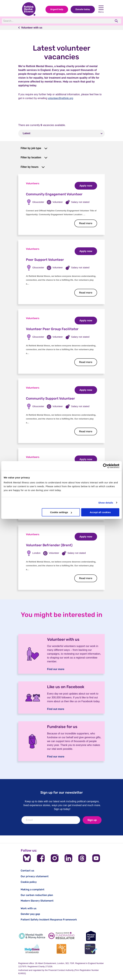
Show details (106, 503)
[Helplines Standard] (32, 949)
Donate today (83, 9)
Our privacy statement (35, 876)
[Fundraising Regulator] (61, 936)
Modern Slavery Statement (37, 901)
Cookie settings (61, 512)
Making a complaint (33, 889)
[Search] (46, 21)
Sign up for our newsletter (62, 792)
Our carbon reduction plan (37, 895)
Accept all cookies (100, 512)
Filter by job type (31, 148)
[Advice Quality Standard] (61, 949)
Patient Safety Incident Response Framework (49, 920)
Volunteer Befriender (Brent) (49, 545)
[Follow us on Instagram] (55, 858)
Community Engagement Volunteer (54, 194)
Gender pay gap (30, 914)
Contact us (27, 871)
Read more (88, 223)
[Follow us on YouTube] (96, 858)
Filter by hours (30, 167)
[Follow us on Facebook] (41, 858)
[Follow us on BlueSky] (27, 858)
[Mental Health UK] (91, 936)
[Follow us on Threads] (82, 858)
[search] (117, 21)
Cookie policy (29, 882)
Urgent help (57, 9)
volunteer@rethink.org (61, 98)
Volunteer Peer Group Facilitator (52, 329)
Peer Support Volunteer (45, 260)
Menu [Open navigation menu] (101, 9)
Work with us (29, 908)
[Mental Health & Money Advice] (32, 936)
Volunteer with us (32, 28)
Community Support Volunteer (50, 398)
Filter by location (31, 157)
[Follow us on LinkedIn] (68, 858)
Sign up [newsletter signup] (92, 820)
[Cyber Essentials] (91, 949)
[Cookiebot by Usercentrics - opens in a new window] (105, 466)
